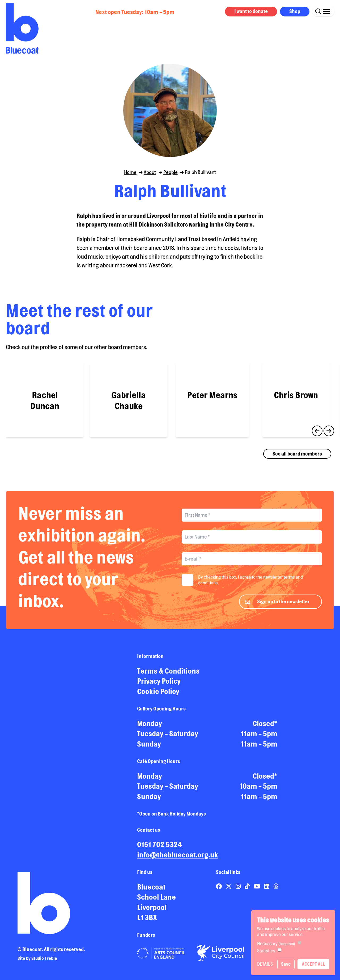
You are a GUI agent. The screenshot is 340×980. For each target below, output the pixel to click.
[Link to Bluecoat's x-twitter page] (229, 885)
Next (329, 430)
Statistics (266, 951)
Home (130, 172)
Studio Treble (44, 957)
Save (286, 964)
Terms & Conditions (168, 670)
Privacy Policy (159, 680)
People (171, 172)
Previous (317, 430)
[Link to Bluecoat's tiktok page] (248, 885)
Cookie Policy (158, 690)
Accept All (313, 964)
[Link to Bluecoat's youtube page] (258, 885)
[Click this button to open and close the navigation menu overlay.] (326, 11)
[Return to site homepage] (22, 28)
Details (265, 964)
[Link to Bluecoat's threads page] (276, 885)
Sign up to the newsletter (283, 600)
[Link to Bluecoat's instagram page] (239, 885)
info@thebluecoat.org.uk (178, 853)
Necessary (276, 944)
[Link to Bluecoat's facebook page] (219, 885)
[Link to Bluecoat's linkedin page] (267, 885)
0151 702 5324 (160, 843)
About (150, 172)
